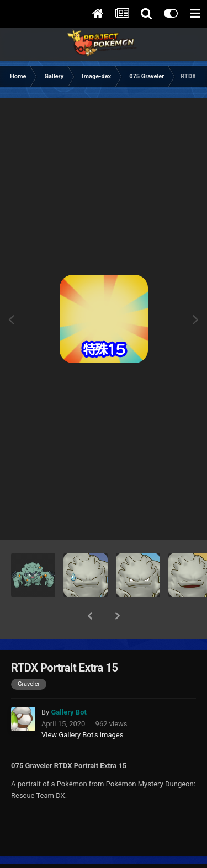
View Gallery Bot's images (82, 706)
